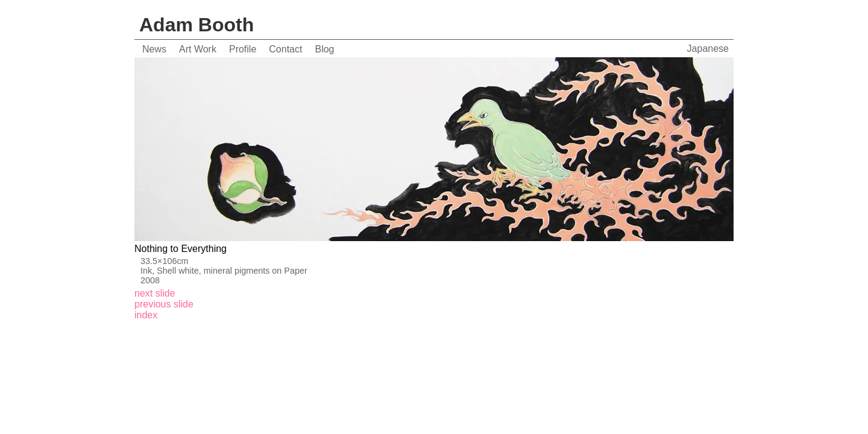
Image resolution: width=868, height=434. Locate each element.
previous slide (164, 304)
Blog (324, 49)
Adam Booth (197, 25)
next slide (155, 293)
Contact (285, 49)
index (146, 315)
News (154, 49)
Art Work (198, 49)
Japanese (708, 49)
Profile (243, 49)
